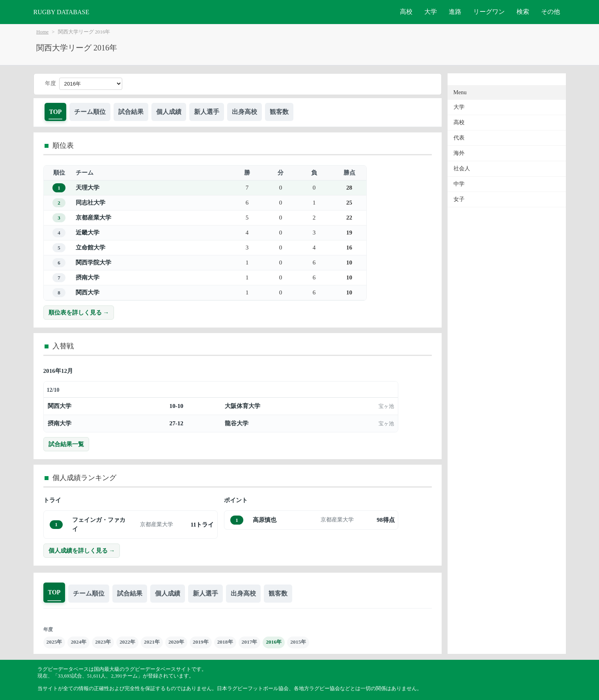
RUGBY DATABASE (62, 12)
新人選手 (207, 112)
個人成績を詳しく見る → (82, 550)
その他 (550, 12)
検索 (523, 12)
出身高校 (244, 112)
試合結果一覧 (66, 444)
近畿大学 (88, 232)
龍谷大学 (237, 423)
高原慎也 (265, 520)
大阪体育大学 (243, 406)
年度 (50, 83)
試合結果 (131, 112)
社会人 (462, 168)
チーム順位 (90, 112)
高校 (406, 12)
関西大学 (88, 292)
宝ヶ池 (386, 406)
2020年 (176, 642)
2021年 (152, 642)
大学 (431, 12)
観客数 (279, 112)
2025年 (54, 642)
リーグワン (489, 12)
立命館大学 (91, 247)
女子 (459, 199)
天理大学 (88, 187)
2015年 (298, 642)
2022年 (127, 642)
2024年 (78, 642)
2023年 (103, 642)
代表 (459, 138)
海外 (459, 153)
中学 (459, 184)
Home (42, 32)
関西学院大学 (93, 262)
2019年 (201, 642)
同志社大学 (91, 202)
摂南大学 (88, 277)
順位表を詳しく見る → (79, 312)
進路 (455, 12)
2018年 (225, 642)
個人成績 (169, 112)
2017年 (250, 642)
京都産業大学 (93, 217)
